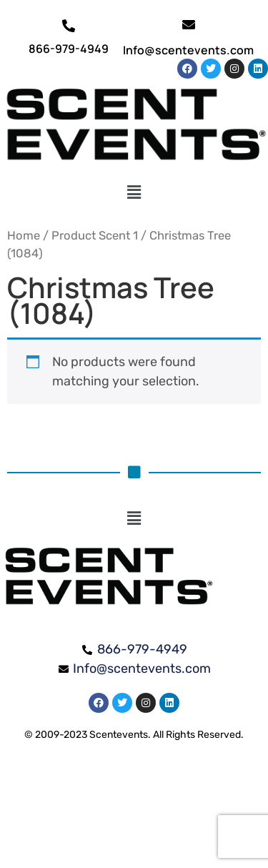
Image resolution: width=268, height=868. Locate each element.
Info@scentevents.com (188, 50)
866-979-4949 (69, 49)
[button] (134, 192)
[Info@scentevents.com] (189, 24)
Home (24, 236)
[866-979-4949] (69, 26)
